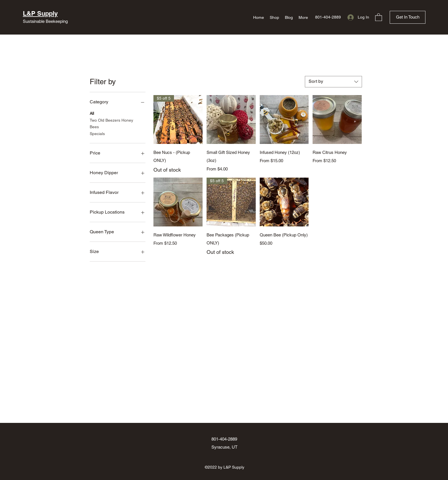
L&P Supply (40, 13)
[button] (379, 17)
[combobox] (333, 82)
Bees (94, 126)
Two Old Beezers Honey (111, 120)
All (92, 113)
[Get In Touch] (408, 17)
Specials (97, 133)
